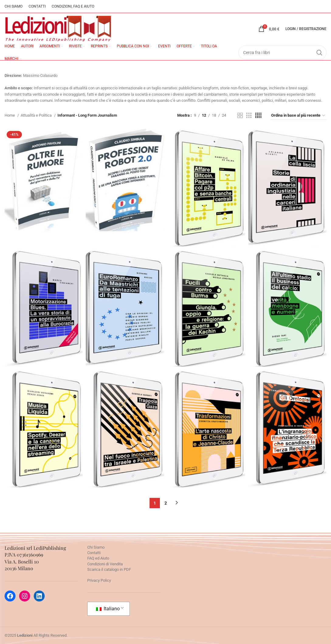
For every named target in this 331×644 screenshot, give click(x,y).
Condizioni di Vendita (105, 564)
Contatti (94, 553)
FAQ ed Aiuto (98, 558)
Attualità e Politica (37, 115)
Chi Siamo (96, 547)
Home (10, 115)
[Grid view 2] (240, 115)
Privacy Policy (99, 580)
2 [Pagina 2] (166, 503)
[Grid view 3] (249, 115)
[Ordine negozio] (298, 116)
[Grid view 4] (258, 115)
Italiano (108, 609)
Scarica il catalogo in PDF (109, 569)
